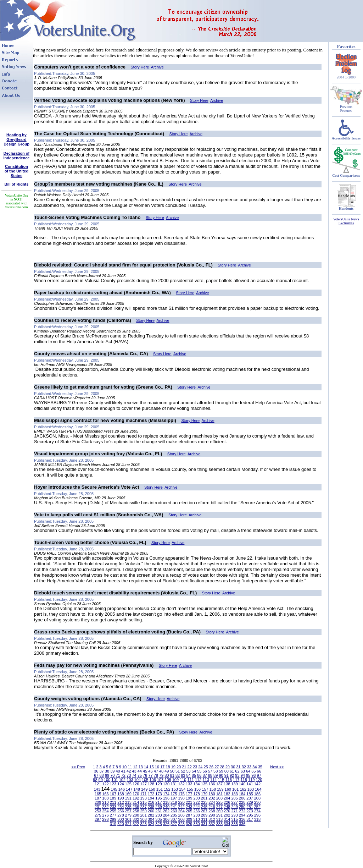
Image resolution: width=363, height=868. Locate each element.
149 (144, 789)
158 (213, 789)
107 (160, 780)
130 (166, 784)
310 (196, 819)
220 (181, 802)
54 (194, 771)
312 (212, 819)
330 (196, 824)
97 (259, 775)
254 (105, 811)
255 (113, 811)
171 (143, 794)
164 (258, 789)
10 (124, 767)
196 (166, 798)
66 (259, 771)
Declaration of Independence (17, 156)
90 (221, 775)
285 (174, 815)
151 (160, 789)
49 (167, 771)
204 (227, 798)
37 (102, 771)
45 (145, 771)
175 (174, 794)
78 (156, 775)
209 (98, 802)
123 (113, 784)
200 (196, 798)
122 (105, 784)
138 (227, 784)
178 (196, 794)
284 (166, 815)
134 (196, 784)
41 (123, 771)
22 (190, 767)
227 (234, 802)
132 (181, 784)
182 (227, 794)
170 (136, 794)
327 (174, 824)
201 (204, 798)
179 (204, 794)
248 (227, 807)
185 (250, 794)
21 (184, 767)
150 (152, 789)
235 (128, 807)
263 (174, 811)
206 (242, 798)
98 (95, 780)
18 (168, 767)
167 (113, 794)
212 (121, 802)
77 (150, 775)
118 (244, 780)
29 (228, 767)
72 (123, 775)
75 (140, 775)
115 (221, 780)
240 (166, 807)
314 (227, 819)
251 (250, 807)
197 (174, 798)
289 (204, 815)
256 (121, 811)
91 (227, 775)
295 (250, 815)
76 (145, 775)
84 (189, 775)
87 (205, 775)
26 (211, 767)
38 (107, 771)
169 (128, 794)
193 (143, 798)
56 (205, 771)
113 (206, 780)
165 (98, 794)
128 (151, 784)
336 (242, 824)
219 (174, 802)
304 (151, 819)
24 (200, 767)
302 (136, 819)
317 (250, 819)
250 (242, 807)
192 (136, 798)
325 (158, 824)
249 (234, 807)
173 (158, 794)
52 (183, 771)
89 (216, 775)
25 (206, 767)
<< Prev (78, 767)
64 (248, 771)
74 (134, 775)
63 (243, 771)
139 (234, 784)
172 (151, 794)
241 (174, 807)
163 (251, 789)
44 (140, 771)
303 (143, 819)
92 (232, 775)
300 (121, 819)
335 (234, 824)
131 (174, 784)
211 (113, 802)
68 (102, 775)
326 (166, 824)
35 (260, 767)
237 (143, 807)
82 (178, 775)
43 (134, 771)
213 (128, 802)
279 (128, 815)
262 (166, 811)
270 (227, 811)
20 (179, 767)
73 (129, 775)
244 (196, 807)
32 (244, 767)
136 (212, 784)
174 (166, 794)
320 (121, 824)
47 (156, 771)
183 (234, 794)
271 (234, 811)
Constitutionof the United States (16, 171)
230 (257, 802)
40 (118, 771)
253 (98, 811)
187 (98, 798)
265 (189, 811)
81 (172, 775)
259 (143, 811)
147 (129, 789)
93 (237, 775)
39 (112, 771)
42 (129, 771)
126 (136, 784)
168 (121, 794)
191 (128, 798)
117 (236, 780)
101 (115, 780)
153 (175, 789)
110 (183, 780)
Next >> (277, 767)
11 (130, 767)
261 (158, 811)
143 (97, 789)
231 (98, 807)
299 (113, 819)
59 (221, 771)
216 (151, 802)
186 (257, 794)
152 (167, 789)
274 (257, 811)
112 (198, 780)
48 (161, 771)
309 (189, 819)
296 (257, 815)
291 (219, 815)
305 (158, 819)
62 (237, 771)
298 (105, 819)
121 (98, 784)
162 (243, 789)
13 (141, 767)
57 (210, 771)
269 (219, 811)
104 (138, 780)
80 (167, 775)
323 (143, 824)
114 (213, 780)
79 (161, 775)
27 (217, 767)
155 (190, 789)
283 (158, 815)
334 (227, 824)
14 (146, 767)
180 (212, 794)
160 (228, 789)
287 (189, 815)
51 (178, 771)
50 (172, 771)
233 (113, 807)
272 (242, 811)
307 (174, 819)
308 (181, 819)
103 (130, 780)
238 (151, 807)
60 (227, 771)
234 (121, 807)
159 (220, 789)
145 (114, 789)
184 (242, 794)
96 (253, 775)
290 (212, 815)
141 (250, 784)
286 (181, 815)
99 (101, 780)
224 (212, 802)
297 (98, 819)
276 (105, 815)
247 (219, 807)
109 (175, 780)
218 (166, 802)
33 (249, 767)
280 (136, 815)
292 (227, 815)
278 (121, 815)
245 (204, 807)
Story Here (140, 67)
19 (173, 767)
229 (250, 802)
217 (158, 802)
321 (128, 824)
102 (122, 780)
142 (257, 784)
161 (235, 789)
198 (181, 798)
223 (204, 802)
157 (205, 789)
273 (250, 811)
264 (181, 811)
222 (196, 802)
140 (242, 784)
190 (121, 798)
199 (189, 798)
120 (259, 780)
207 (250, 798)
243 (189, 807)
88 (210, 775)
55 (199, 771)
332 (212, 824)
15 (151, 767)
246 (212, 807)
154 (182, 789)
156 (197, 789)
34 (255, 767)
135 (204, 784)
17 (162, 767)
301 (128, 819)
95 (248, 775)
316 (242, 819)
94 (243, 775)
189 (113, 798)
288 (196, 815)
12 (135, 767)
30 (233, 767)
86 (199, 775)
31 (238, 767)
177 (189, 794)
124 (121, 784)
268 (212, 811)
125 (128, 784)
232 (105, 807)
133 (189, 784)
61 (232, 771)
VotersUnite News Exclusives (346, 221)
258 (136, 811)
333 (219, 824)
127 (143, 784)
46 (150, 771)
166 (105, 794)
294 (242, 815)
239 (158, 807)
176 (181, 794)
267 (204, 811)
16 (157, 767)
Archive (157, 67)
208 (257, 798)
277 (113, 815)
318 (257, 819)
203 (219, 798)
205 (234, 798)
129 (158, 784)
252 (257, 807)
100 (107, 780)
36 (96, 771)
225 (219, 802)
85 (194, 775)
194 (151, 798)
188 (105, 798)
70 (112, 775)
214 (136, 802)
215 (143, 802)
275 (98, 815)
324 (151, 824)
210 (105, 802)
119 (251, 780)
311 (204, 819)
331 (204, 824)
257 (128, 811)
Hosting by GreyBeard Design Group (16, 139)
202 (212, 798)
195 (158, 798)
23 (195, 767)
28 (222, 767)
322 (136, 824)
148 (137, 789)
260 (151, 811)
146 (122, 789)
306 (166, 819)
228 (242, 802)
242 (181, 807)
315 (234, 819)
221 (189, 802)
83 (183, 775)
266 (196, 811)
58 (216, 771)
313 (219, 819)
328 (181, 824)
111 (191, 780)
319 (113, 824)
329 (189, 824)
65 (253, 771)
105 (145, 780)
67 (96, 775)
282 (151, 815)
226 (227, 802)
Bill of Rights (17, 184)
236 (136, 807)
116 (229, 780)
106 (152, 780)
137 (219, 784)
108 (168, 780)
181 (219, 794)
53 (189, 771)
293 (234, 815)
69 (107, 775)
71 (118, 775)
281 (143, 815)
